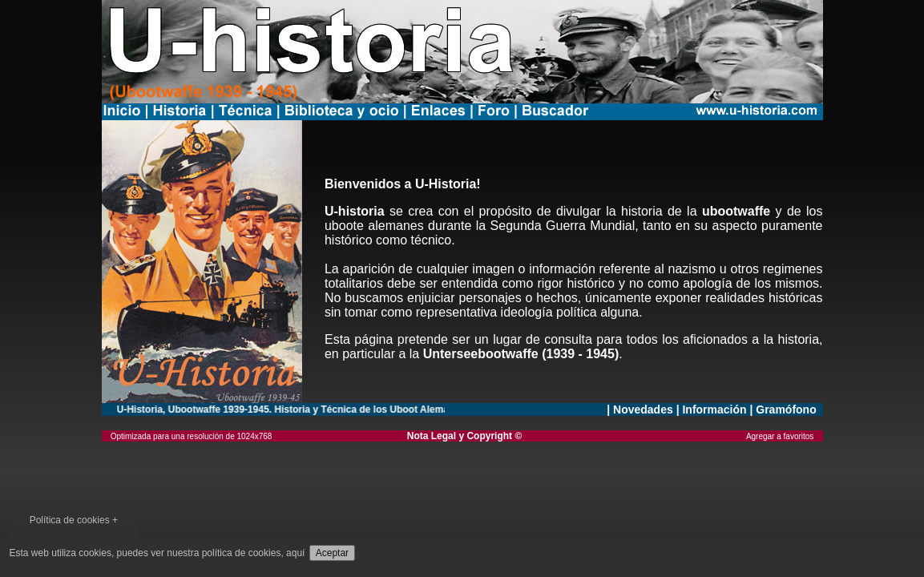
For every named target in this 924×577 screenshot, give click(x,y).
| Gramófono (785, 410)
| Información (712, 410)
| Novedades (641, 410)
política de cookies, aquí (254, 553)
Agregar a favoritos (785, 436)
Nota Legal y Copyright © (465, 436)
